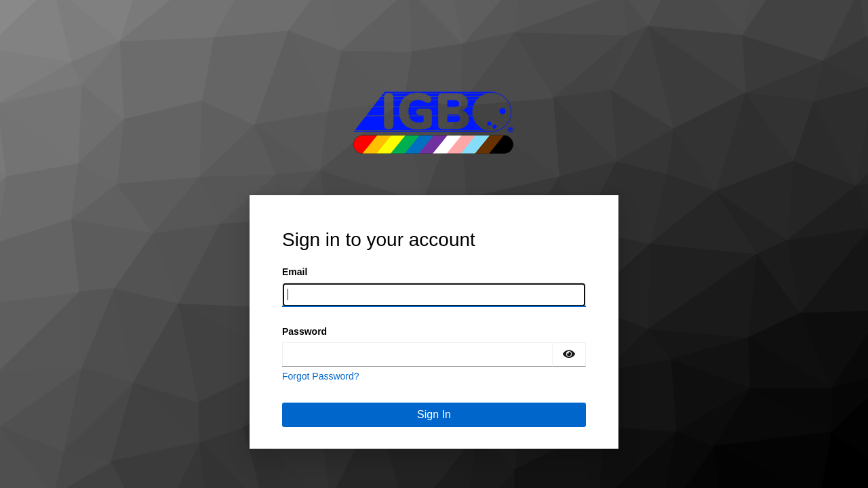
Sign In (434, 414)
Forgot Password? (321, 376)
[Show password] (569, 354)
